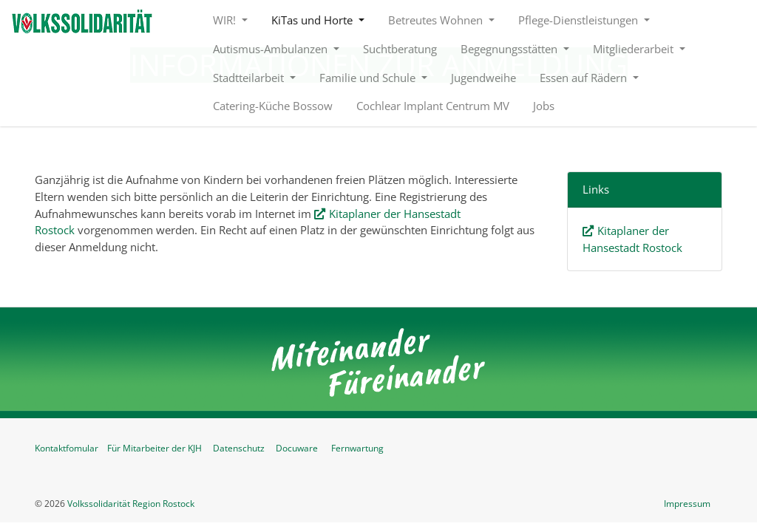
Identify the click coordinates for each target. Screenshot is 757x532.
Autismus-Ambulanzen (272, 49)
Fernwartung (357, 448)
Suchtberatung (400, 49)
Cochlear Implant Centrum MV (433, 106)
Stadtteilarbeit (250, 78)
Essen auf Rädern (585, 78)
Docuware (297, 448)
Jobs (544, 106)
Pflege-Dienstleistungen (580, 20)
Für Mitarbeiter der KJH (155, 448)
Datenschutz (239, 448)
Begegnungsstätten (510, 49)
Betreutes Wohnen (437, 20)
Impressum (687, 504)
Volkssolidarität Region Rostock (131, 504)
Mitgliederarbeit (635, 49)
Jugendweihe (483, 78)
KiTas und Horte (313, 20)
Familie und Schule (369, 78)
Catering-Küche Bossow (273, 106)
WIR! (226, 20)
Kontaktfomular (67, 448)
